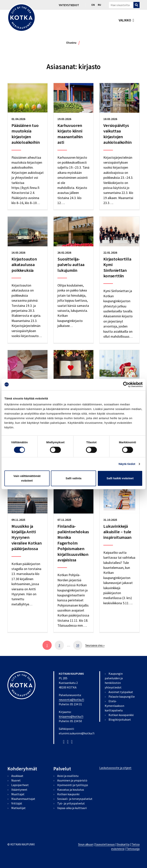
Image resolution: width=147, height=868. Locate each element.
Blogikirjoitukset (120, 719)
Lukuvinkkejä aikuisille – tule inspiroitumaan (117, 532)
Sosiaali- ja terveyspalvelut (75, 799)
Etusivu (71, 42)
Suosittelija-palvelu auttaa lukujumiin (71, 265)
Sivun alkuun (86, 844)
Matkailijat (18, 808)
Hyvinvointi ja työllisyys (73, 785)
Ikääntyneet (19, 790)
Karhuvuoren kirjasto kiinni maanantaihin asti (70, 134)
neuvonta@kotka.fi (71, 700)
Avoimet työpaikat (121, 692)
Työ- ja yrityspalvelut (71, 803)
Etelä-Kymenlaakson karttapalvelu (114, 706)
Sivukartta (123, 844)
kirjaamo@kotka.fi (71, 716)
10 (79, 646)
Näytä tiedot (127, 464)
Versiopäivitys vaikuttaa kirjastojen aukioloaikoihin (118, 134)
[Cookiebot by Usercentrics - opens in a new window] (126, 385)
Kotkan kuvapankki (121, 715)
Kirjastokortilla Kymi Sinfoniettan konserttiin (117, 267)
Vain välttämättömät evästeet (27, 478)
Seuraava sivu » (95, 645)
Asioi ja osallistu (68, 776)
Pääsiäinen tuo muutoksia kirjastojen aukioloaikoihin (26, 134)
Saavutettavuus (105, 844)
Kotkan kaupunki (68, 794)
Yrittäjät (17, 803)
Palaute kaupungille (122, 697)
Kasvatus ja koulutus (71, 790)
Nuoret (16, 780)
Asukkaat (17, 776)
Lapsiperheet (20, 785)
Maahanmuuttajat (23, 799)
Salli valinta (74, 478)
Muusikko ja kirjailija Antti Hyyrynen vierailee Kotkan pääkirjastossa (27, 537)
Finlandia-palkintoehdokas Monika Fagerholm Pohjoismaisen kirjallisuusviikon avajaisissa (73, 543)
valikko (125, 20)
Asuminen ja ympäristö (72, 780)
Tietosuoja (133, 849)
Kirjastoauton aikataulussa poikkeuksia (24, 265)
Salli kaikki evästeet (120, 478)
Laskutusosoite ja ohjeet (115, 768)
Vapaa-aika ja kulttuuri (72, 808)
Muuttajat (18, 794)
